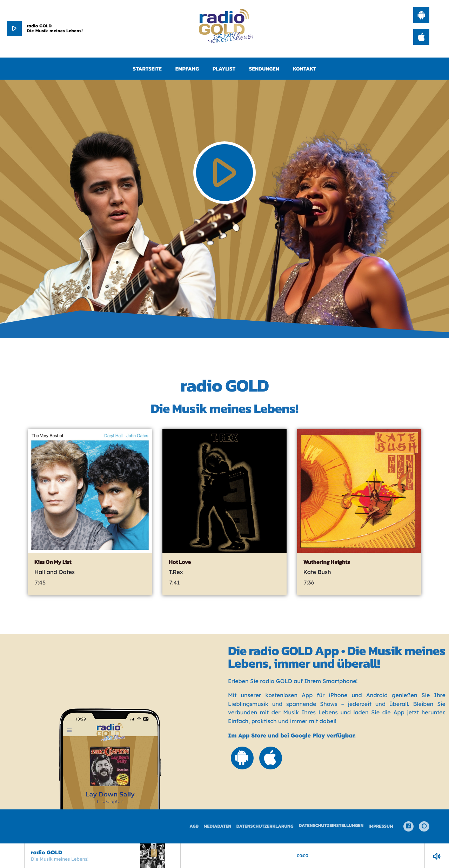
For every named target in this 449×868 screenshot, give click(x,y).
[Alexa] (424, 827)
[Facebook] (409, 827)
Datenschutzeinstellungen (331, 826)
